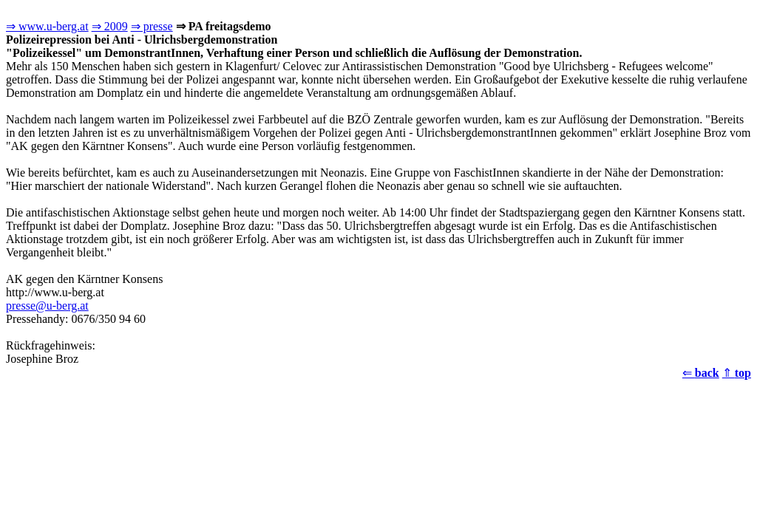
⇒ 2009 (110, 26)
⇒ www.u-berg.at (47, 26)
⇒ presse (152, 26)
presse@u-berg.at (47, 306)
